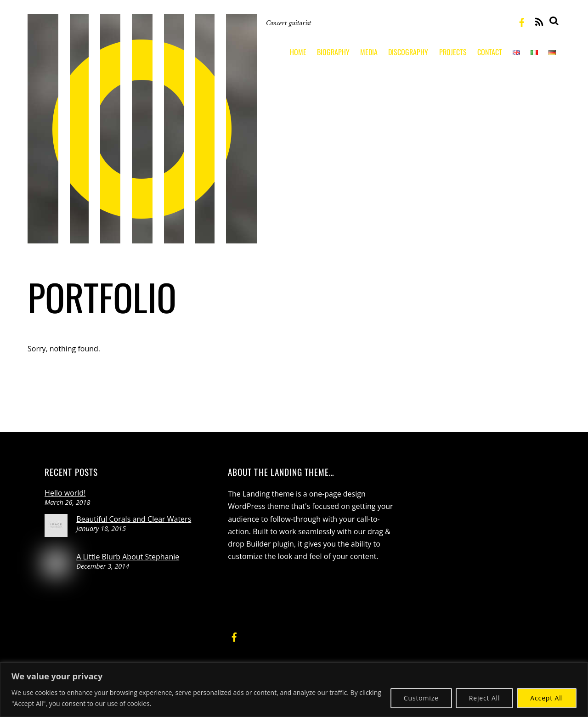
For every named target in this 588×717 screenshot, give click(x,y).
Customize (421, 698)
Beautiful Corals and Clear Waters (134, 519)
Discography (408, 52)
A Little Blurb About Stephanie (128, 557)
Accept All (547, 698)
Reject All (485, 698)
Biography (333, 52)
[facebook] (522, 21)
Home (298, 52)
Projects (453, 52)
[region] (294, 690)
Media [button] (369, 52)
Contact (490, 52)
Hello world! (65, 493)
